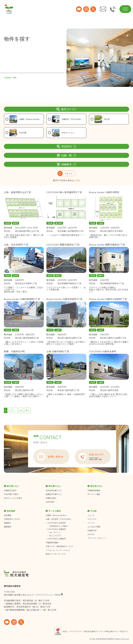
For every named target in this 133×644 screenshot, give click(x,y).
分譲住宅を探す (10, 490)
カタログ (91, 534)
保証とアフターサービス (56, 554)
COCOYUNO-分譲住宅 (57, 539)
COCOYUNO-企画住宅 (57, 529)
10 (21, 410)
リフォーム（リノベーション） (59, 550)
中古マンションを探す (13, 498)
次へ (27, 410)
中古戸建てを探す (11, 494)
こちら (77, 180)
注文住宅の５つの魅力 (59, 526)
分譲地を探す (51, 498)
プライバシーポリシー (97, 538)
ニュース (91, 515)
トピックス (92, 519)
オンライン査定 (94, 494)
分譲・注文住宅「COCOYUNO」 (59, 519)
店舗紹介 (8, 523)
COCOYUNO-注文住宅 (57, 523)
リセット (65, 173)
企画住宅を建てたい (54, 494)
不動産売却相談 (94, 490)
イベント (91, 523)
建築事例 (8, 527)
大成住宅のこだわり (12, 519)
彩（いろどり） (56, 535)
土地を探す (50, 502)
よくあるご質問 (94, 527)
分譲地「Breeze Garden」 (57, 515)
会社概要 (8, 515)
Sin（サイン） (55, 532)
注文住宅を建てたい (54, 490)
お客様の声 (92, 530)
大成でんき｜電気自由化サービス (59, 546)
